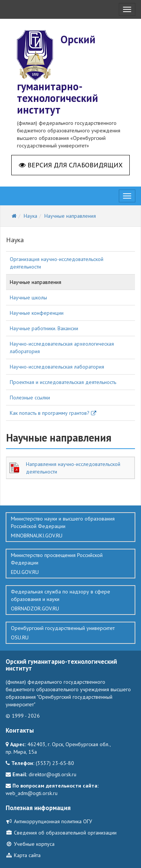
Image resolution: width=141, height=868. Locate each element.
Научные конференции (37, 313)
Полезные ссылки (30, 398)
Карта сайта (23, 855)
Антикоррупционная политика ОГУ (49, 821)
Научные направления (36, 282)
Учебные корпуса (30, 844)
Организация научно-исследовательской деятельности (57, 263)
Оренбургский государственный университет (70, 633)
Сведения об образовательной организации (61, 833)
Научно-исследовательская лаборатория (57, 367)
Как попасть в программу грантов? (53, 413)
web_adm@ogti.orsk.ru (32, 793)
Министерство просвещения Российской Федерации (70, 564)
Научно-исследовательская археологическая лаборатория (62, 348)
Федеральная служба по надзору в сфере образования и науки (70, 600)
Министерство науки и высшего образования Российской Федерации (70, 527)
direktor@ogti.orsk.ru (52, 774)
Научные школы (28, 297)
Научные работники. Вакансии (44, 328)
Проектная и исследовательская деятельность (63, 382)
